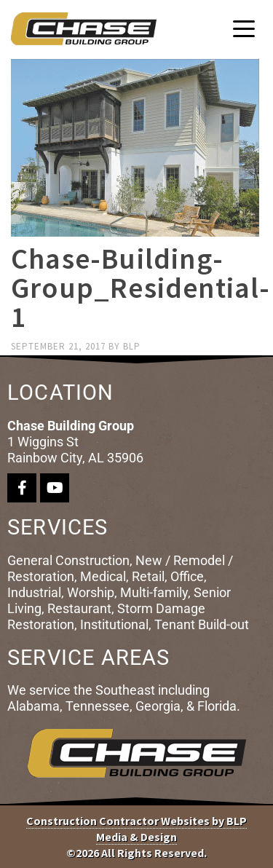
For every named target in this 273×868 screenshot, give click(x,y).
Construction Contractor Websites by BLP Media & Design (136, 829)
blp (132, 346)
